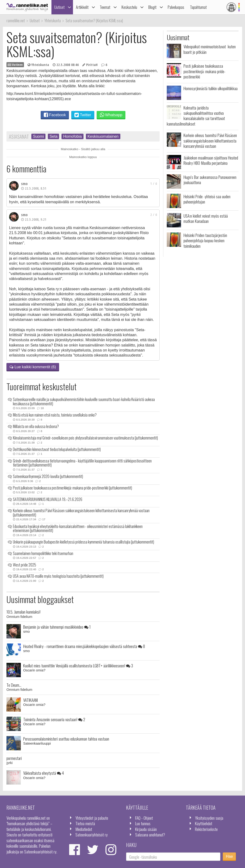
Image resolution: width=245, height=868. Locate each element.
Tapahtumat (198, 7)
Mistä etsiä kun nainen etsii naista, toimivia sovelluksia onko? (55, 415)
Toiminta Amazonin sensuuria (54, 719)
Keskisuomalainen (103, 136)
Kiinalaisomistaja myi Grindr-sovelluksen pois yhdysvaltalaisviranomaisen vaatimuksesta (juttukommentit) (85, 438)
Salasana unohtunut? (150, 835)
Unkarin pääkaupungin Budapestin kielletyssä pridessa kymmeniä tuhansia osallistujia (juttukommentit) (84, 542)
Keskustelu (129, 7)
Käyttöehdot (204, 823)
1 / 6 (154, 184)
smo (24, 184)
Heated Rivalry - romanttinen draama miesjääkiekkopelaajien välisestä (84, 646)
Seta (53, 136)
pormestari (14, 758)
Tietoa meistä (85, 823)
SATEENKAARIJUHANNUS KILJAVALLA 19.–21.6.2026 (48, 499)
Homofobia (72, 136)
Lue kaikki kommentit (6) (33, 367)
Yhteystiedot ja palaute (92, 818)
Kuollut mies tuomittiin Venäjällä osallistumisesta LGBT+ (78, 665)
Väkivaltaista (44, 773)
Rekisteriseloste (206, 829)
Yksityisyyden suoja (209, 818)
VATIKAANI (31, 700)
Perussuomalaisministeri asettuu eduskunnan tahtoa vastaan (66, 739)
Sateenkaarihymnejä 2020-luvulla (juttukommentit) (48, 476)
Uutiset (59, 7)
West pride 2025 (25, 565)
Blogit (152, 7)
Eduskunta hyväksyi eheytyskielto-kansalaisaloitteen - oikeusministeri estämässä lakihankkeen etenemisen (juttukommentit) (78, 528)
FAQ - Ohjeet (144, 818)
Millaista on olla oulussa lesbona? (36, 426)
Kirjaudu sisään (146, 829)
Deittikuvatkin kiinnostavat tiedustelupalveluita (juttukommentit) (57, 449)
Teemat (105, 7)
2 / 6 (154, 215)
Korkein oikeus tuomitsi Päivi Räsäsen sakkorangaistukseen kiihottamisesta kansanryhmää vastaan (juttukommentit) (81, 513)
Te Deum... (14, 685)
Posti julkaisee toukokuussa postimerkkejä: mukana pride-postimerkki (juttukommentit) (72, 488)
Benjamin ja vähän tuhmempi (57, 627)
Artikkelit (82, 7)
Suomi (38, 136)
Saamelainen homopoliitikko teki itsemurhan (43, 553)
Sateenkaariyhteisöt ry (92, 835)
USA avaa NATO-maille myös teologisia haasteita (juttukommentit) (58, 576)
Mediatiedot (84, 829)
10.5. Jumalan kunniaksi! (23, 612)
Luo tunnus (143, 823)
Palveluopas (176, 7)
